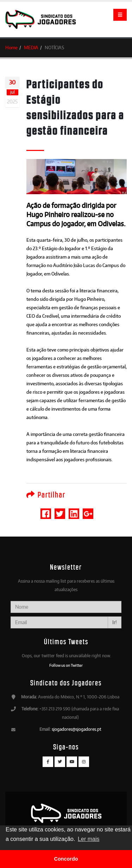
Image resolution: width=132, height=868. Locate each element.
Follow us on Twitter (66, 665)
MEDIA (31, 47)
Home (11, 47)
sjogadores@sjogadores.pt (77, 729)
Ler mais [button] (89, 839)
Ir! (115, 622)
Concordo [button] (66, 859)
